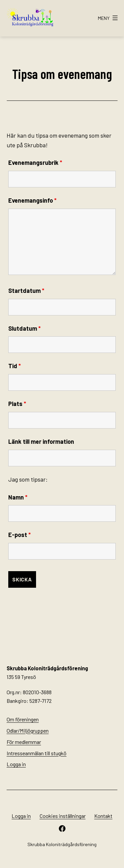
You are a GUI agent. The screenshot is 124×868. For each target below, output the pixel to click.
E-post (20, 535)
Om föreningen (23, 719)
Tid (15, 366)
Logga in (16, 764)
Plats (17, 404)
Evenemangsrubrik (35, 163)
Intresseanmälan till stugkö (37, 753)
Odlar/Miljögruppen (28, 731)
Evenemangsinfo (32, 200)
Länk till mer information (41, 441)
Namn (18, 497)
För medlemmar (24, 742)
